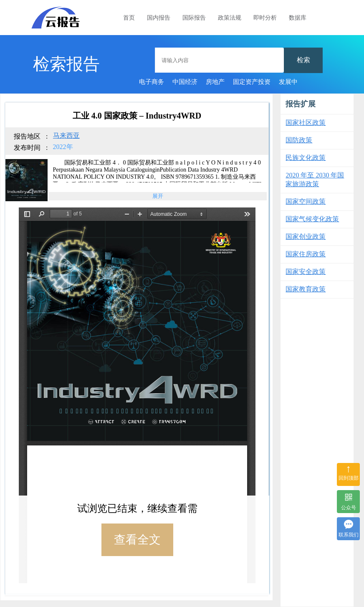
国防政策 (299, 140)
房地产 (215, 82)
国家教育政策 (306, 289)
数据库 (298, 18)
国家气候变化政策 (312, 219)
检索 (303, 60)
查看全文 (137, 540)
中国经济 (185, 82)
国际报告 (194, 18)
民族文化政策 (306, 158)
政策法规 (230, 18)
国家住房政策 (306, 254)
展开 (158, 196)
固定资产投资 (252, 82)
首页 (129, 18)
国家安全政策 (306, 272)
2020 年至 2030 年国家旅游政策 (315, 180)
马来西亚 (66, 135)
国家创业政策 (306, 236)
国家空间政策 (306, 201)
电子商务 (152, 82)
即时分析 (265, 18)
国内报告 (159, 18)
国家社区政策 (306, 123)
